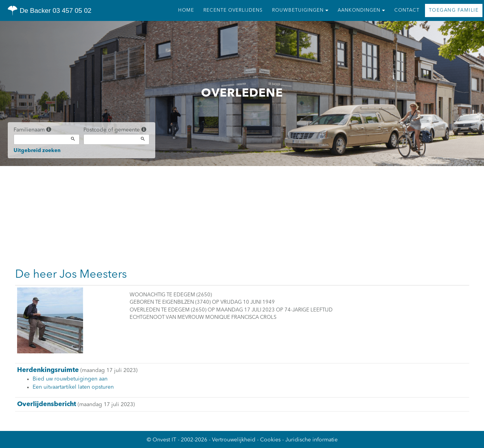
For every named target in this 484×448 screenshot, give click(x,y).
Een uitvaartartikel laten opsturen (73, 387)
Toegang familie (454, 10)
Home (186, 10)
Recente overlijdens (233, 10)
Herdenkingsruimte (48, 370)
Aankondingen (361, 10)
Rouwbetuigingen (300, 10)
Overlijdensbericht (47, 404)
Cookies (270, 440)
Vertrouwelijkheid (234, 440)
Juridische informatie (311, 440)
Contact (407, 10)
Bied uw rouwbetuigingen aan (70, 379)
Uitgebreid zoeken (37, 151)
